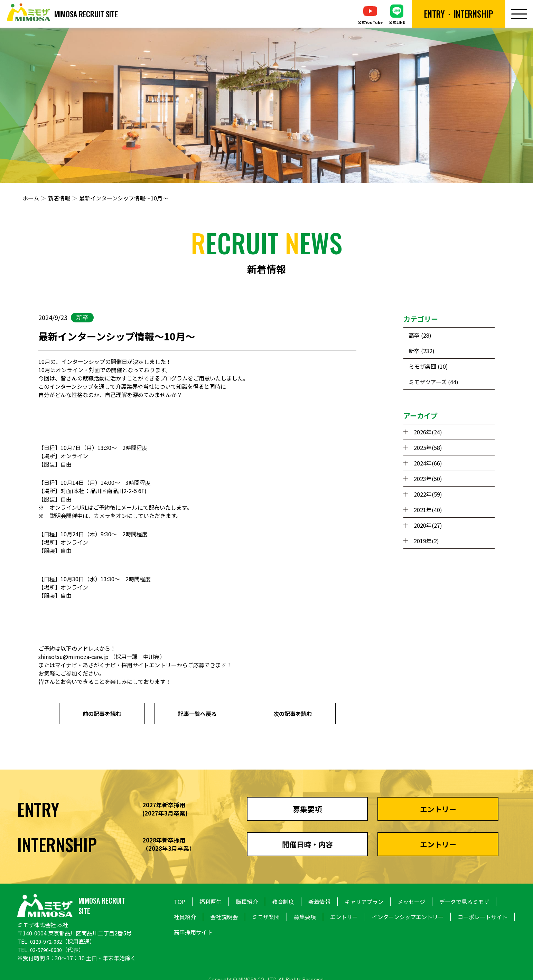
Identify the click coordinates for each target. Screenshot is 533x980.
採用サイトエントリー (149, 665)
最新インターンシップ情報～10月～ (124, 198)
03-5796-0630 (48, 950)
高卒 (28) (420, 335)
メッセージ (411, 902)
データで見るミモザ (464, 902)
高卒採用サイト (193, 932)
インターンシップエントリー (408, 917)
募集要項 (305, 917)
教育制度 (283, 902)
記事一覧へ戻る (197, 714)
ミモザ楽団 (266, 917)
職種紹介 (247, 902)
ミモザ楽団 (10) (428, 366)
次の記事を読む (293, 714)
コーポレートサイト (483, 917)
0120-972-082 (48, 941)
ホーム (31, 198)
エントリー (344, 917)
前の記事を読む (102, 714)
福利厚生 (211, 902)
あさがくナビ (99, 665)
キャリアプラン (364, 902)
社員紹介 (185, 917)
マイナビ (66, 665)
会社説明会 (224, 917)
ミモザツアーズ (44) (433, 382)
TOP (180, 902)
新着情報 (59, 198)
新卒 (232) (422, 351)
